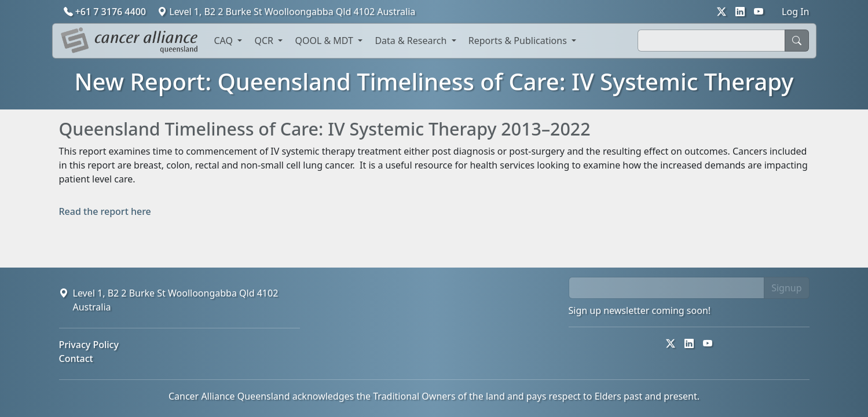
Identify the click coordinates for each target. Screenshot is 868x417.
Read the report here (105, 211)
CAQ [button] (225, 41)
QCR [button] (265, 41)
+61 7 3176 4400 (106, 12)
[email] (667, 288)
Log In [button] (795, 12)
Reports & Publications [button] (519, 41)
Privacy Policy (89, 345)
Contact (76, 359)
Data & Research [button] (412, 41)
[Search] (711, 41)
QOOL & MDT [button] (325, 41)
